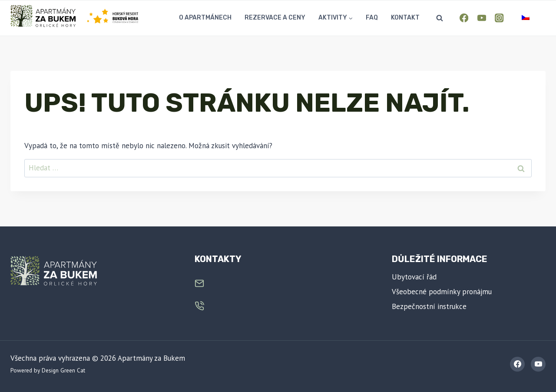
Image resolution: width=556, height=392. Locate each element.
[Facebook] (464, 18)
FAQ (372, 18)
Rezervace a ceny (275, 18)
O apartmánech (205, 18)
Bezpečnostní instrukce (429, 306)
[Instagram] (499, 18)
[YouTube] (482, 18)
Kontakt (405, 18)
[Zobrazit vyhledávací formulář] (440, 18)
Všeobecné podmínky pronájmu (442, 292)
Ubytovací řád (414, 277)
